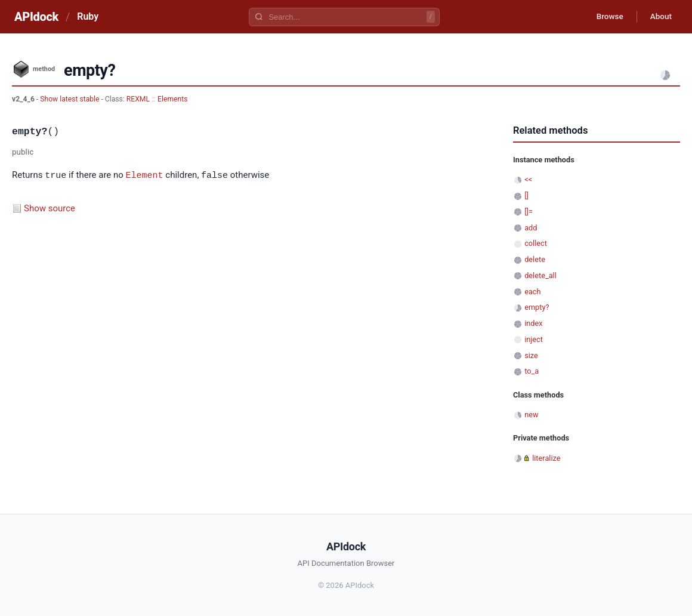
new (531, 415)
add (531, 228)
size (531, 355)
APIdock (36, 17)
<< (528, 179)
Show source (50, 208)
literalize (546, 458)
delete (535, 259)
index (533, 323)
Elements (172, 99)
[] (526, 195)
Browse (605, 17)
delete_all (540, 275)
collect (536, 243)
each (532, 292)
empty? (537, 307)
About (659, 17)
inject (534, 339)
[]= (529, 212)
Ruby (88, 16)
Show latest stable (70, 99)
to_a (532, 371)
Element (145, 175)
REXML (138, 99)
